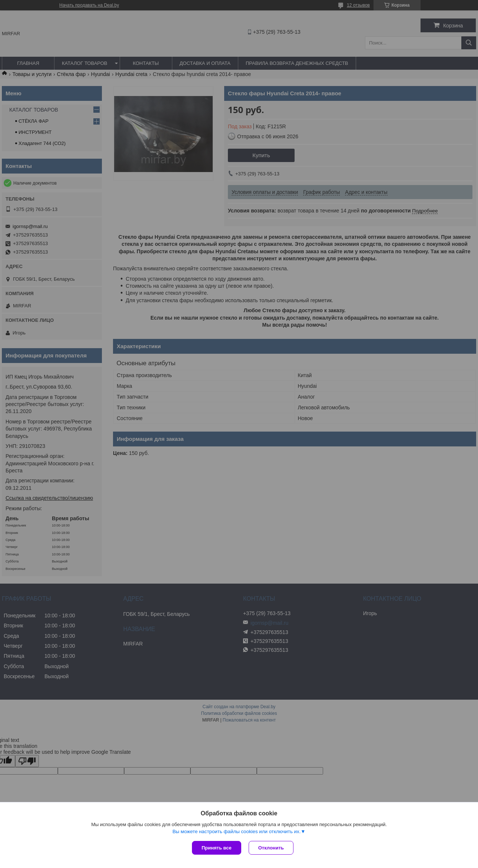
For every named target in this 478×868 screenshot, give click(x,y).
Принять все (217, 848)
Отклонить (271, 848)
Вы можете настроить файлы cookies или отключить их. (236, 831)
